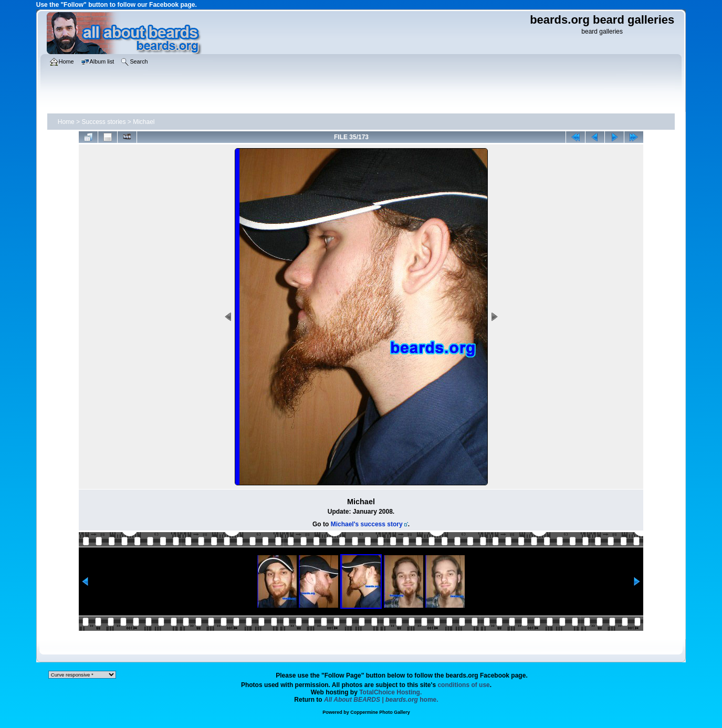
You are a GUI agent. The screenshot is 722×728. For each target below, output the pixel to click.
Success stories (103, 122)
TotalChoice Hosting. (390, 692)
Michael (144, 122)
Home (66, 122)
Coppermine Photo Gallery (380, 712)
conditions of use (463, 685)
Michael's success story (367, 524)
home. (381, 700)
